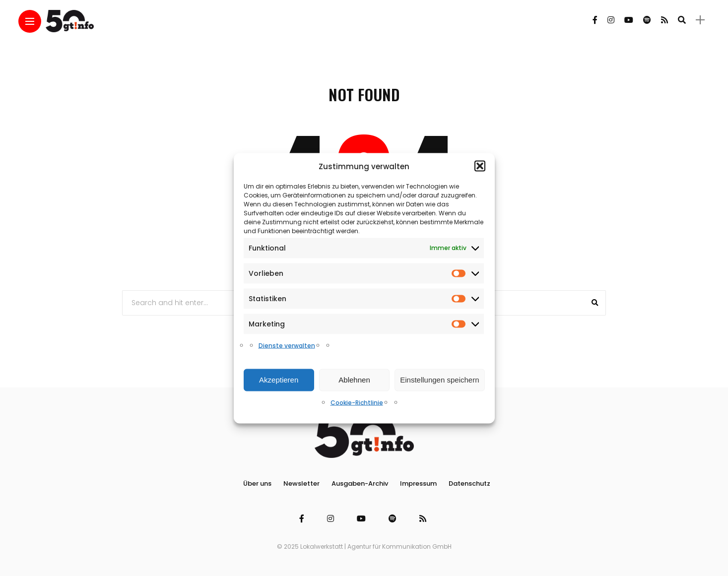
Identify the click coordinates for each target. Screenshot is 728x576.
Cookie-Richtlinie (357, 402)
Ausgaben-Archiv (360, 483)
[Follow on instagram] (611, 20)
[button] (480, 166)
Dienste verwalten (287, 345)
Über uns (257, 483)
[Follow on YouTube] (629, 20)
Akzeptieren (279, 380)
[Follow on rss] (664, 20)
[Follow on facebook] (595, 20)
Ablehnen (354, 380)
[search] (682, 20)
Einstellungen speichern (439, 380)
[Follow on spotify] (647, 20)
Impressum (418, 483)
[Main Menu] (30, 22)
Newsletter (301, 483)
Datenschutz (469, 483)
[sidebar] (700, 20)
